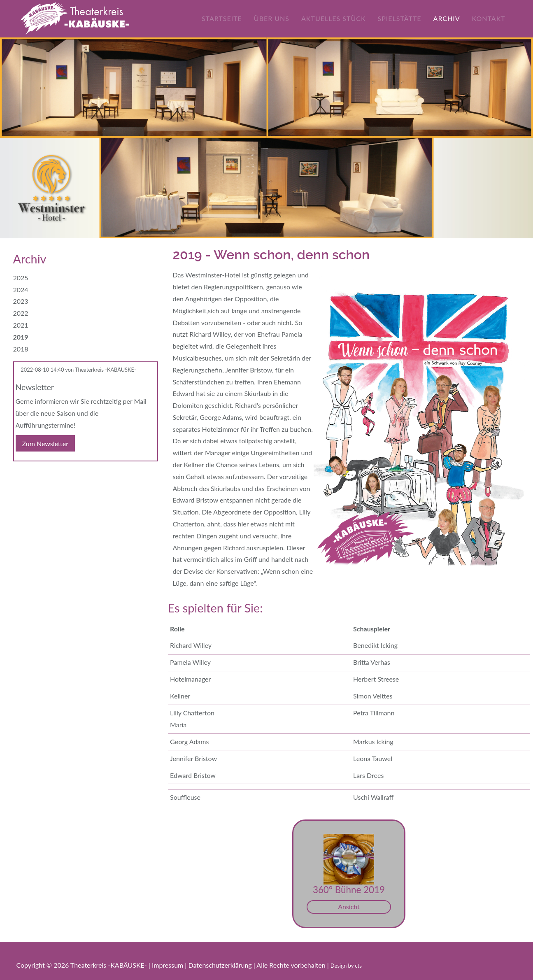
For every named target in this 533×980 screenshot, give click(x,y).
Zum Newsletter (45, 443)
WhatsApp (53, 475)
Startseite (226, 18)
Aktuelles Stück (338, 18)
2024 (21, 290)
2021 (21, 325)
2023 (21, 301)
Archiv (451, 18)
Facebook (20, 475)
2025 (21, 278)
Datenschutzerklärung (221, 965)
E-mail (36, 475)
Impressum (168, 965)
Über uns (276, 18)
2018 (21, 349)
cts (358, 966)
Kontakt (493, 18)
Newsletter (35, 387)
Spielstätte (404, 18)
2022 (21, 313)
